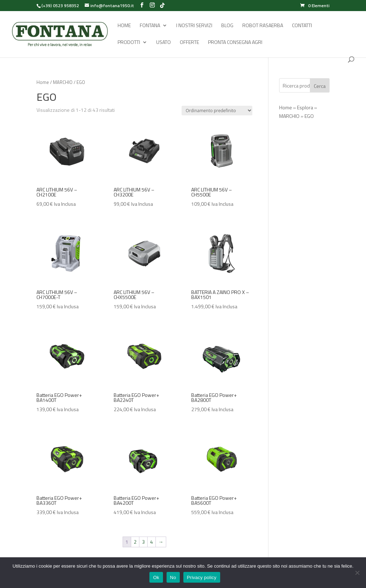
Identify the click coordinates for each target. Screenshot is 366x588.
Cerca (320, 86)
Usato (164, 43)
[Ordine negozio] (217, 111)
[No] (357, 573)
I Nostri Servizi (194, 26)
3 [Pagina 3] (143, 542)
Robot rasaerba (263, 26)
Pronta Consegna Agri (235, 43)
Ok (156, 577)
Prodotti (129, 43)
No (173, 577)
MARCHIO (63, 82)
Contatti (302, 26)
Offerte (189, 43)
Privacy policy (202, 577)
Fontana (150, 26)
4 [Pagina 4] (152, 542)
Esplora (305, 107)
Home (124, 26)
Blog (227, 26)
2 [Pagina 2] (135, 542)
